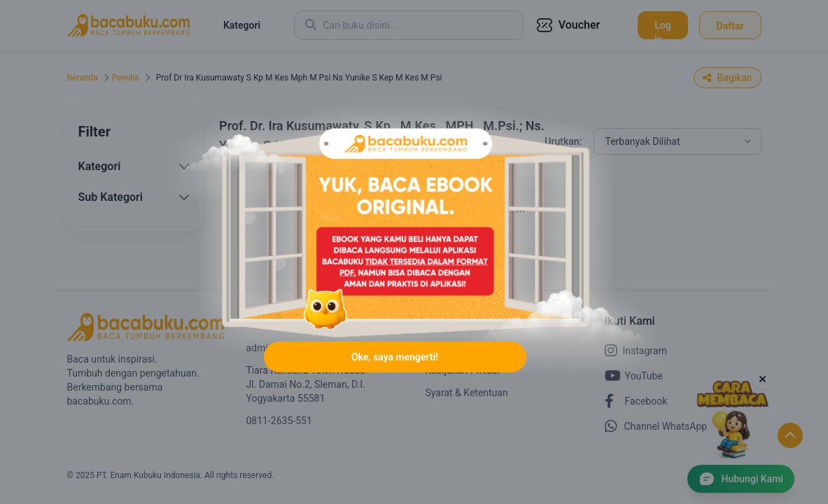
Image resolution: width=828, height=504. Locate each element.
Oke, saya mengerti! (395, 357)
